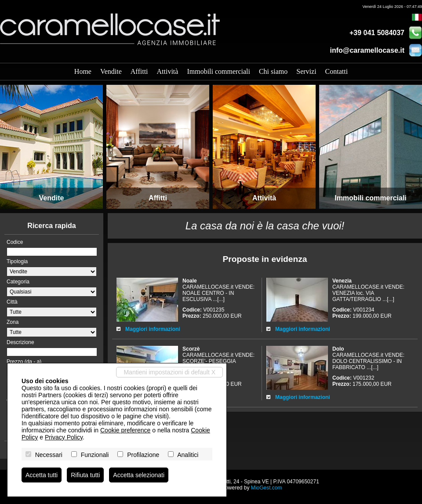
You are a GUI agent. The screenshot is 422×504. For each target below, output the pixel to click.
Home (83, 71)
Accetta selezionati (139, 475)
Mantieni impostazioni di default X (169, 372)
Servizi (306, 71)
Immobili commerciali (218, 71)
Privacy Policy (64, 437)
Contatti (337, 71)
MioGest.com (267, 488)
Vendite (111, 71)
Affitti (139, 71)
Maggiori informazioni (153, 329)
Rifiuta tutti (85, 475)
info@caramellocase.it (367, 50)
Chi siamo (273, 71)
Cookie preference (125, 430)
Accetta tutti (42, 475)
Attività (168, 71)
